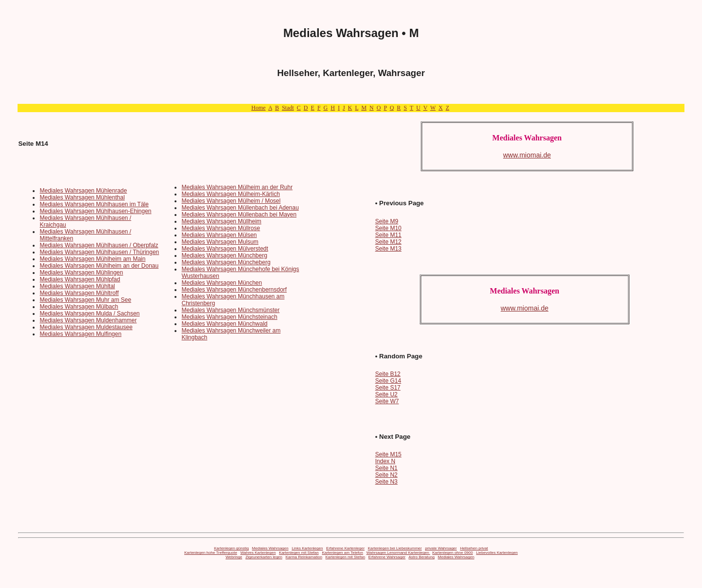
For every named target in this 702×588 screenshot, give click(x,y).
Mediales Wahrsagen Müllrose (221, 228)
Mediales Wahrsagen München (222, 283)
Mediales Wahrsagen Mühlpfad (80, 279)
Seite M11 (388, 235)
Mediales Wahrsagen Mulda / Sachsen (89, 314)
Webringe (234, 557)
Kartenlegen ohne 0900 (453, 553)
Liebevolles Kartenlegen (497, 553)
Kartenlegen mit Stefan (299, 553)
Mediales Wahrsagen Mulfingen (80, 334)
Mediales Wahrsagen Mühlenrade (83, 191)
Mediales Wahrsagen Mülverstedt (225, 249)
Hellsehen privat (474, 548)
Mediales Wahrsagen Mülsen (219, 235)
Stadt (288, 108)
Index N (385, 461)
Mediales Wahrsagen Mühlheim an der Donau (99, 266)
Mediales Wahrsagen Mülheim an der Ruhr (237, 187)
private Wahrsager (441, 548)
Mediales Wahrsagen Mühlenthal (82, 197)
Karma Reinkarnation (304, 557)
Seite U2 (386, 394)
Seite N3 (386, 482)
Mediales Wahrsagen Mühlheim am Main (92, 259)
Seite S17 (388, 388)
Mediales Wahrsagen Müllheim (221, 221)
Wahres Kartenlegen (258, 553)
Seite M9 (386, 221)
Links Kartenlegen (307, 548)
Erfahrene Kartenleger (345, 548)
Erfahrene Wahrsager (387, 557)
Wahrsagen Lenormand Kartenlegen (398, 553)
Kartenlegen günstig (231, 548)
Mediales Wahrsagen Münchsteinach (229, 317)
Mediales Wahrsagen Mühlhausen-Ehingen (95, 211)
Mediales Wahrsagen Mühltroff (79, 293)
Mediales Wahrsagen (270, 548)
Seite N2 (386, 475)
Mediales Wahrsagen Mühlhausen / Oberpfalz (99, 245)
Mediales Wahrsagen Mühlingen (81, 273)
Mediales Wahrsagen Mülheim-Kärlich (231, 194)
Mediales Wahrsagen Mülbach (79, 307)
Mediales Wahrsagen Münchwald (224, 324)
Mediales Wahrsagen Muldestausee (86, 327)
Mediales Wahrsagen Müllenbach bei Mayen (239, 215)
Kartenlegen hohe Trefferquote (211, 553)
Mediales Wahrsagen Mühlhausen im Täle (94, 204)
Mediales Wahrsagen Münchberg (224, 255)
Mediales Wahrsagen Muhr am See (85, 300)
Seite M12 (388, 242)
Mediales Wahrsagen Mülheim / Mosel (231, 201)
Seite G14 (388, 381)
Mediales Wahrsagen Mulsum (220, 242)
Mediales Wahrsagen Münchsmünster (230, 310)
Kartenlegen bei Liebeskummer (395, 548)
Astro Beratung (421, 557)
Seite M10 (388, 228)
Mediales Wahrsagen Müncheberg (226, 262)
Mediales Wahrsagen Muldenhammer (88, 320)
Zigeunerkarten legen (264, 557)
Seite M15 (388, 454)
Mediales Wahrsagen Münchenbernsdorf (234, 290)
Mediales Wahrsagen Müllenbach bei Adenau (240, 208)
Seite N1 (386, 468)
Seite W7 (387, 401)
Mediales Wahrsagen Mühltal (77, 286)
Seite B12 (388, 374)
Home (258, 108)
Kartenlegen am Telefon (342, 553)
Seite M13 (388, 249)
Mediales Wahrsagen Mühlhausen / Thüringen (99, 252)
